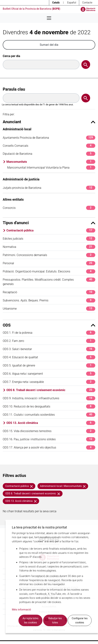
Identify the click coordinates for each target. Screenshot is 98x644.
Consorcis (49, 208)
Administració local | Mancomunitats (63, 486)
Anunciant (49, 122)
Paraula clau (14, 89)
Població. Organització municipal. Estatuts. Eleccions (49, 271)
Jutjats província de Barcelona (49, 188)
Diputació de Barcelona (49, 154)
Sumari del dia (49, 45)
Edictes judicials (49, 239)
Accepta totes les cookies (30, 620)
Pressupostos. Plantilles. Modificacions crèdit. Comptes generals (49, 282)
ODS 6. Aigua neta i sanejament (49, 374)
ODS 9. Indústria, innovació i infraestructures (49, 398)
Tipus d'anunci (49, 223)
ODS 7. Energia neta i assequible (49, 382)
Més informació (21, 610)
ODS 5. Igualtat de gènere (49, 365)
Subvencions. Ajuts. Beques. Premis (49, 300)
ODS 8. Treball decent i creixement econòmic (51, 390)
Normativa (49, 247)
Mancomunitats (51, 162)
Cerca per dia (11, 56)
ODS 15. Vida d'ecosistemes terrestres (49, 431)
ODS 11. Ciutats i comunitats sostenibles (49, 415)
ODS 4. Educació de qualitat (49, 357)
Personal (49, 263)
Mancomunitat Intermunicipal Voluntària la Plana (51, 168)
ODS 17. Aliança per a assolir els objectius (49, 447)
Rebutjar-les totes (55, 620)
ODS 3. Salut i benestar (49, 349)
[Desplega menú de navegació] (49, 18)
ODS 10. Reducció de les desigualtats (49, 406)
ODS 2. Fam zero (49, 341)
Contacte (87, 3)
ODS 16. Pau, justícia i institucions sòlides (49, 439)
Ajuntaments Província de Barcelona (49, 138)
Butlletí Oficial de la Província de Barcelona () (32, 9)
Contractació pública (51, 230)
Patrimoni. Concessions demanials (49, 255)
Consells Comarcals (49, 146)
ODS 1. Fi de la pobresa (49, 333)
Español (72, 3)
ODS (49, 325)
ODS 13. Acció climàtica (51, 423)
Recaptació (49, 292)
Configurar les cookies (80, 620)
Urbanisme (49, 309)
